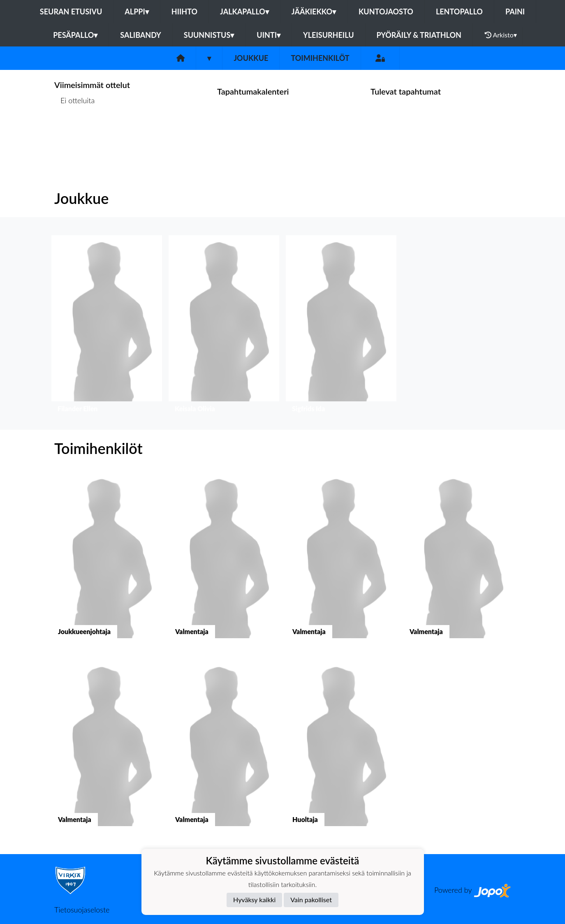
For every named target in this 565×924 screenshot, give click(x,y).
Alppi (137, 12)
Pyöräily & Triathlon (419, 35)
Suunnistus (209, 35)
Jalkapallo (244, 12)
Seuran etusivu (71, 12)
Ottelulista (75, 132)
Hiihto (184, 12)
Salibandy (140, 35)
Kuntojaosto (386, 12)
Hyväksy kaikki (254, 900)
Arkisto (501, 35)
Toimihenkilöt (320, 58)
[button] (107, 326)
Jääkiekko (314, 12)
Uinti (269, 35)
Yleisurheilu (328, 35)
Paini (515, 12)
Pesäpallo (75, 35)
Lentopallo (459, 12)
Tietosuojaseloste (82, 910)
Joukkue (251, 58)
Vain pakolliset (311, 900)
